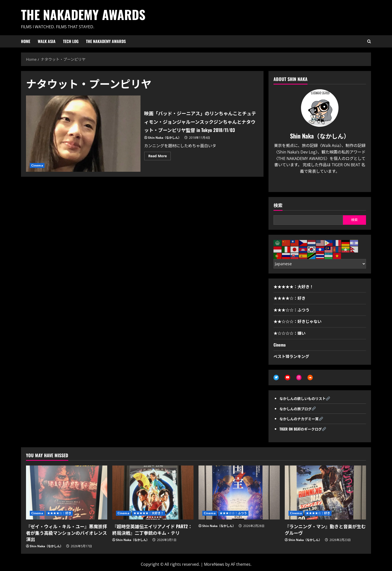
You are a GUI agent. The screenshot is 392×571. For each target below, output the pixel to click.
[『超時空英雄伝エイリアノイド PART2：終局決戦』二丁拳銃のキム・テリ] (153, 493)
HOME (26, 41)
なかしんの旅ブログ (297, 409)
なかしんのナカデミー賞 (301, 419)
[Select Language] (320, 264)
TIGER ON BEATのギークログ (303, 429)
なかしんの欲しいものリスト (305, 399)
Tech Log (71, 41)
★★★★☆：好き (289, 298)
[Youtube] (324, 183)
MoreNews (214, 565)
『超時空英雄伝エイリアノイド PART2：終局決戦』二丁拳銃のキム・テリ (152, 530)
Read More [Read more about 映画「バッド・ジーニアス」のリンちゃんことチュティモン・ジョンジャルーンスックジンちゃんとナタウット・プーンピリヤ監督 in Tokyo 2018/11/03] (159, 161)
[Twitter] (315, 183)
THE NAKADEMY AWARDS (83, 14)
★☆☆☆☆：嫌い (289, 333)
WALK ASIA (47, 41)
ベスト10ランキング (291, 356)
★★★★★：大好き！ (293, 286)
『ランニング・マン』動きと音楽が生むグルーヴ (325, 530)
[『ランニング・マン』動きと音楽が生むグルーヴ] (325, 493)
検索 (278, 205)
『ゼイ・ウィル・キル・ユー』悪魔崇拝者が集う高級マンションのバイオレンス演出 (66, 533)
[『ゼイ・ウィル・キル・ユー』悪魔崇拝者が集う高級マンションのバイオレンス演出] (67, 493)
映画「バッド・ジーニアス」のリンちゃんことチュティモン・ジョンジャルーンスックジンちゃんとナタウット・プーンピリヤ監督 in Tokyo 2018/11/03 (83, 134)
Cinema (37, 165)
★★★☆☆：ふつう (291, 310)
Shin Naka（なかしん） (165, 142)
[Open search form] (369, 41)
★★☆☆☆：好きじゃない (297, 321)
